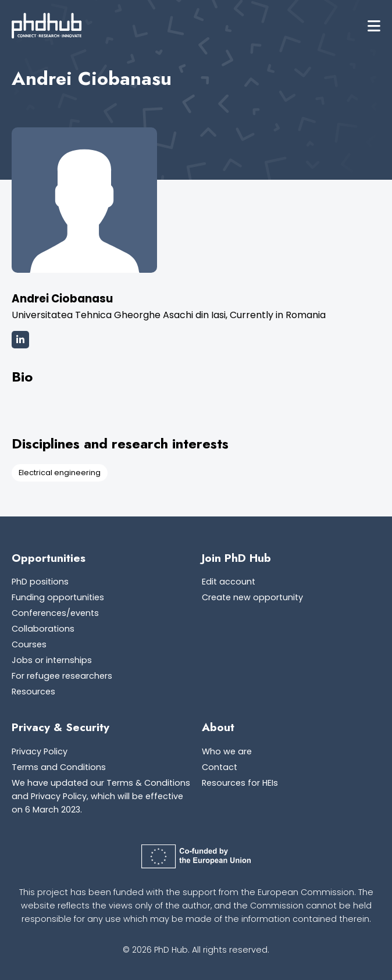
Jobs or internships (52, 660)
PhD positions (40, 582)
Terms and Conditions (59, 767)
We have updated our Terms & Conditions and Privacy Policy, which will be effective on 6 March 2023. (101, 796)
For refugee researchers (62, 676)
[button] (374, 26)
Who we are (227, 751)
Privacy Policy (40, 751)
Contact (220, 767)
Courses (29, 644)
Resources (33, 692)
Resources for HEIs (240, 783)
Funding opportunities (58, 597)
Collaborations (43, 629)
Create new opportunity (252, 597)
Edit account (229, 582)
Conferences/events (55, 613)
